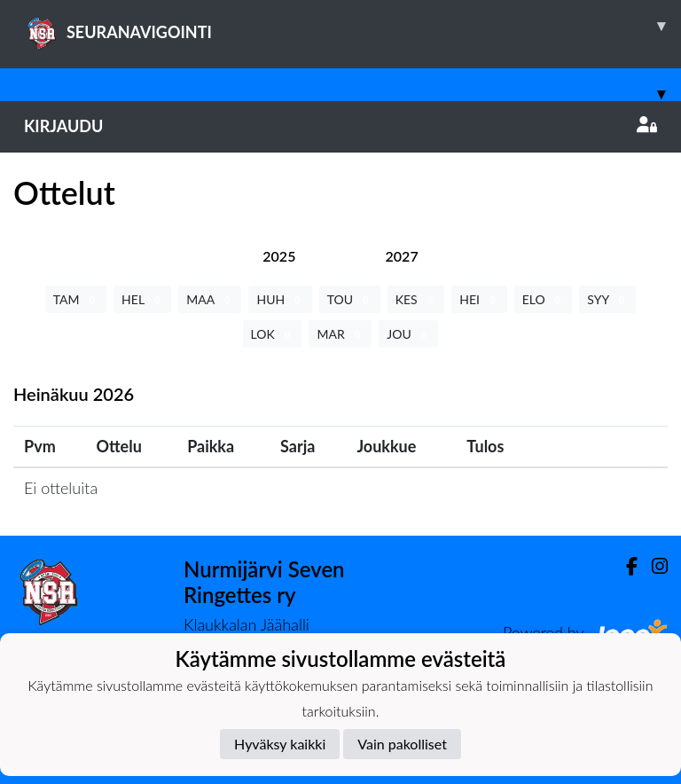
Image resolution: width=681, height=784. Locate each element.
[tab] (279, 256)
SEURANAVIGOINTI (352, 26)
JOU (408, 334)
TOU (350, 299)
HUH (280, 299)
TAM (76, 299)
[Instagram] (653, 566)
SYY (607, 299)
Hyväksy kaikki (280, 744)
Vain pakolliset (402, 744)
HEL (142, 299)
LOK (273, 334)
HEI (479, 299)
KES (416, 299)
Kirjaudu (340, 126)
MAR (340, 334)
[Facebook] (625, 566)
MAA (210, 299)
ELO (544, 299)
